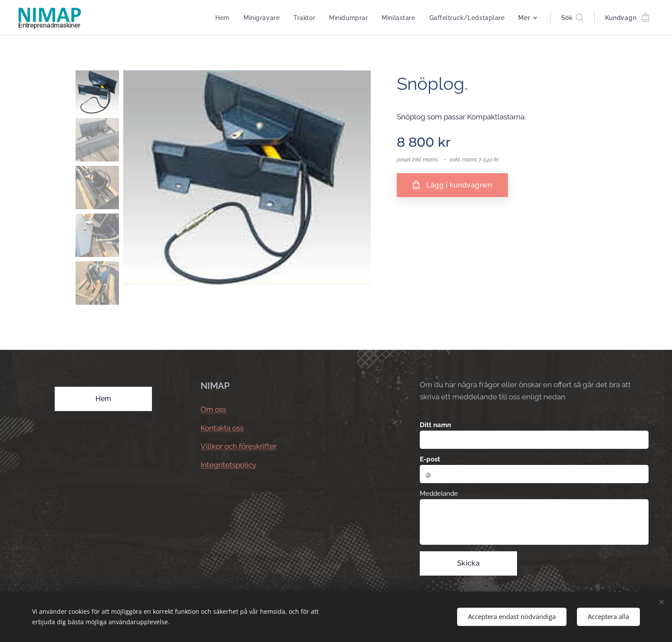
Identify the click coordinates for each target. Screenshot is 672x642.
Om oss (213, 410)
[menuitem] (221, 18)
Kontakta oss (222, 428)
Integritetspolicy (228, 465)
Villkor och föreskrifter (239, 447)
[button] (572, 18)
